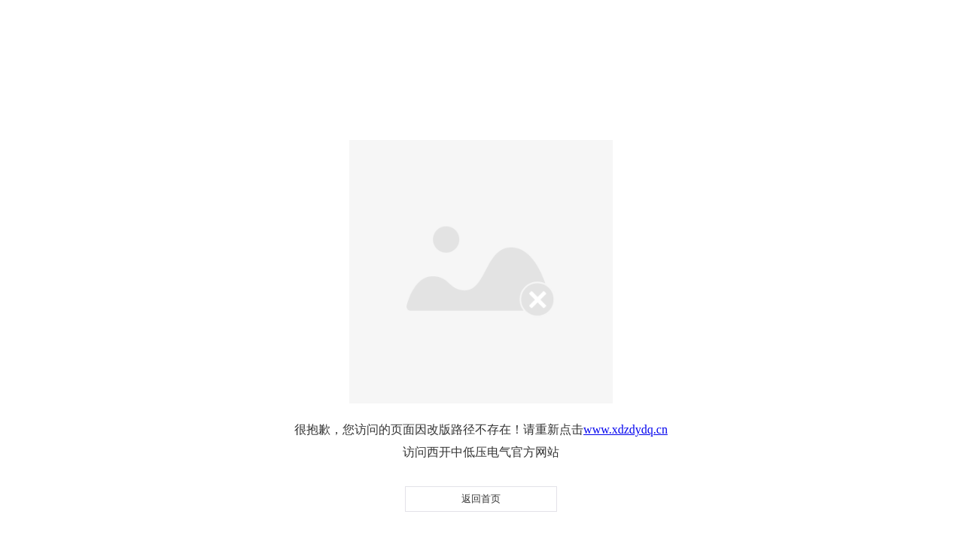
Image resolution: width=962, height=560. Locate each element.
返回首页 (481, 499)
